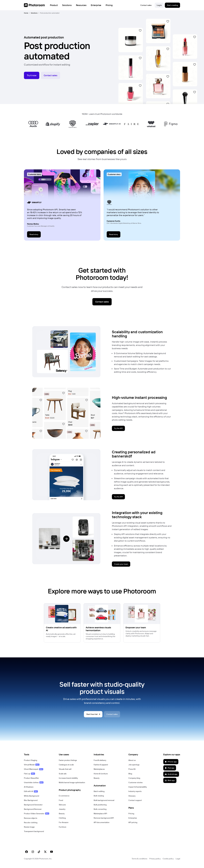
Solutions (34, 13)
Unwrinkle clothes (34, 785)
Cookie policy (168, 862)
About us (132, 763)
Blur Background (31, 803)
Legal (178, 862)
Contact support (135, 803)
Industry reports (135, 794)
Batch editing (99, 794)
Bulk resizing (99, 799)
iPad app (170, 771)
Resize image (29, 830)
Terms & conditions (139, 862)
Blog (130, 776)
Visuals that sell (65, 772)
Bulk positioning (100, 808)
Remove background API (104, 821)
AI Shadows (29, 790)
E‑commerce (64, 799)
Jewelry (62, 812)
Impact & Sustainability (138, 790)
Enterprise (133, 821)
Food (61, 803)
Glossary (132, 799)
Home (26, 13)
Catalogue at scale (66, 768)
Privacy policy (155, 862)
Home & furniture (101, 776)
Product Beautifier (31, 781)
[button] (39, 757)
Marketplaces (99, 772)
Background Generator (33, 808)
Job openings (134, 768)
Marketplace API (100, 816)
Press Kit (132, 772)
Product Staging (31, 763)
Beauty (62, 816)
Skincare (62, 808)
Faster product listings (68, 763)
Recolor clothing (31, 825)
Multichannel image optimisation (72, 785)
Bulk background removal (104, 803)
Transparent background (34, 834)
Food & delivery (100, 763)
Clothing (62, 821)
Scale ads (63, 776)
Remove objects (31, 821)
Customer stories (136, 785)
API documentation (102, 825)
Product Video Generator (37, 817)
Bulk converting (100, 812)
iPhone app (171, 765)
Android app (171, 777)
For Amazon (64, 825)
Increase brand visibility (68, 781)
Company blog (134, 781)
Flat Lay (29, 776)
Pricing (131, 816)
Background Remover (33, 812)
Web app (170, 783)
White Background (31, 799)
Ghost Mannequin (34, 772)
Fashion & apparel (101, 768)
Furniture (63, 830)
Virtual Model (32, 768)
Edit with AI (31, 794)
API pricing (133, 825)
